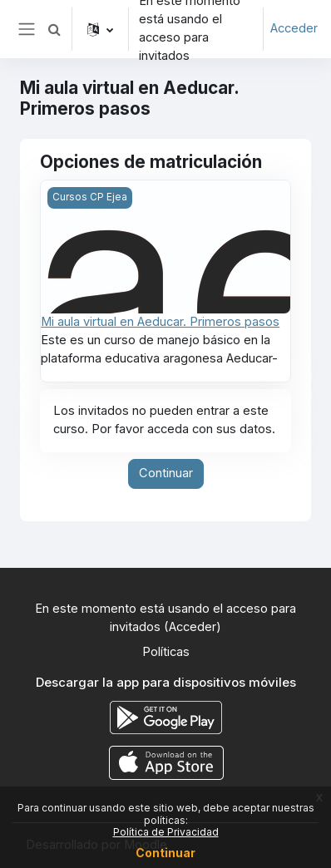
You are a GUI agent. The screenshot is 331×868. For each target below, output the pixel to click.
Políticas (166, 652)
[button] (54, 29)
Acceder (294, 28)
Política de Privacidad (166, 832)
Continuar (166, 473)
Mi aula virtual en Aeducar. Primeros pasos (160, 322)
